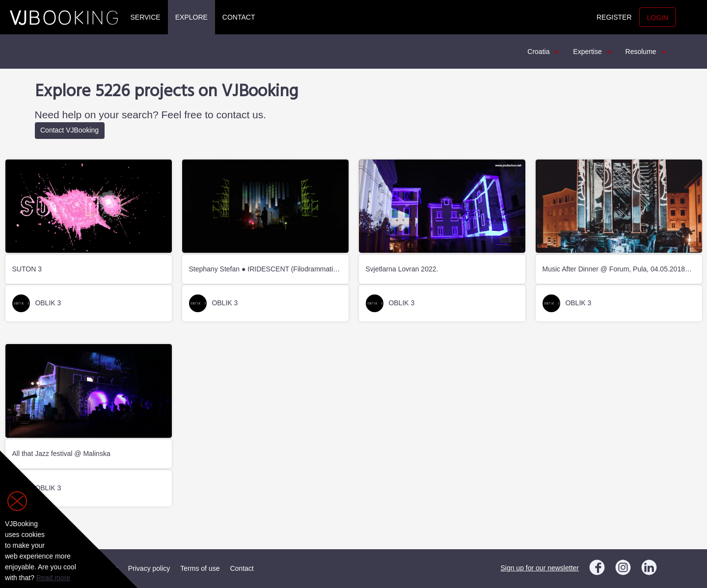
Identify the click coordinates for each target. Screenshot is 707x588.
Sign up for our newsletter (540, 568)
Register (614, 17)
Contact (239, 17)
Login (658, 18)
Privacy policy (149, 568)
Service (146, 17)
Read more (53, 578)
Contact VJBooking (69, 130)
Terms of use (200, 568)
